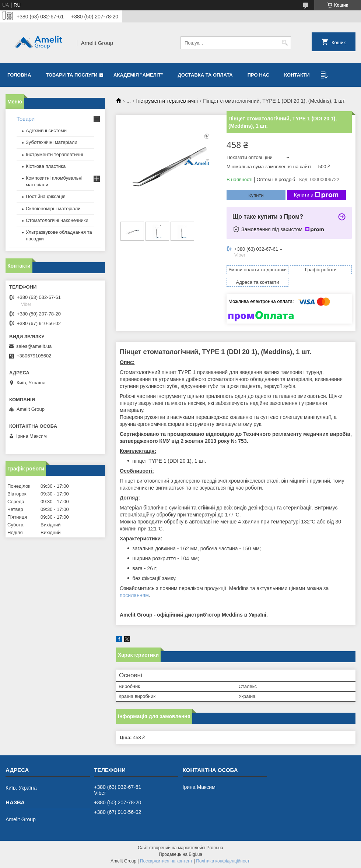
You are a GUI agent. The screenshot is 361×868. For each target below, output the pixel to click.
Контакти (297, 75)
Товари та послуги (71, 75)
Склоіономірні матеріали (53, 209)
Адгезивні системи (46, 130)
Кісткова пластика (46, 166)
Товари (26, 119)
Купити (256, 195)
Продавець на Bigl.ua (180, 854)
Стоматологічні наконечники (57, 220)
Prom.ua (215, 848)
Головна (19, 75)
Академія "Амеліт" (138, 75)
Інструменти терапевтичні (167, 101)
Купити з (316, 195)
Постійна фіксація (46, 196)
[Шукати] (285, 43)
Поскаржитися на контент (166, 861)
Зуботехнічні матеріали (52, 142)
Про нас (258, 75)
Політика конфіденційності (223, 861)
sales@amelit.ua (34, 346)
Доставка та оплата (205, 75)
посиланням (134, 595)
